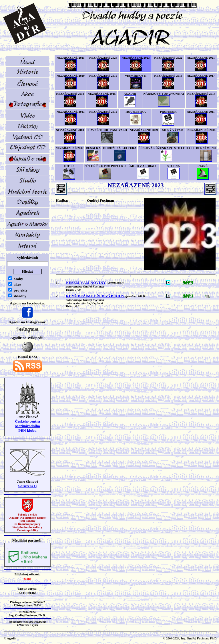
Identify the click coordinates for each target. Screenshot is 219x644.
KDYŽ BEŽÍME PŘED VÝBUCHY (95, 296)
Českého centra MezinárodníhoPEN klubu (27, 426)
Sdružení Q (28, 486)
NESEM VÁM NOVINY (86, 283)
